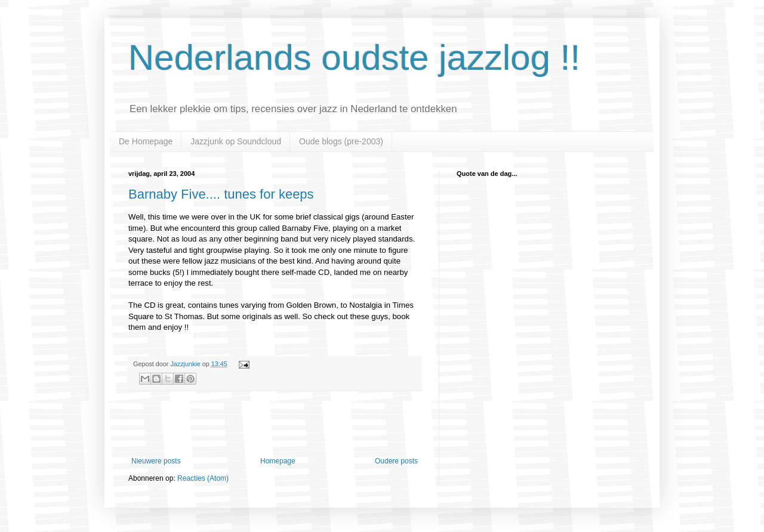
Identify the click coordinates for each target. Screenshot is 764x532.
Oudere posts (396, 461)
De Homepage (146, 141)
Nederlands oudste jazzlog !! (354, 58)
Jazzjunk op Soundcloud (236, 141)
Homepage (278, 461)
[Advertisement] (275, 424)
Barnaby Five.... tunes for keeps (221, 194)
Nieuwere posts (156, 461)
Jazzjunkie (185, 364)
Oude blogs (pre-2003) (341, 141)
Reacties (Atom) (203, 478)
